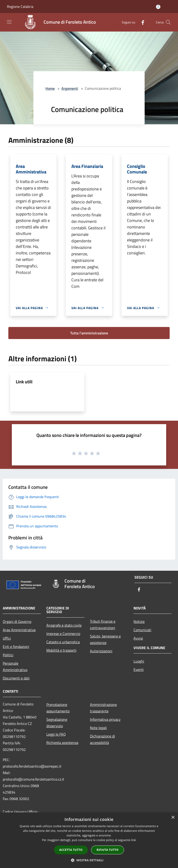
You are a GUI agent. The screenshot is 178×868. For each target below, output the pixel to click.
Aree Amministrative (19, 630)
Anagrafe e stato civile (64, 625)
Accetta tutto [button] (71, 850)
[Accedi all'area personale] (158, 7)
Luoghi (139, 661)
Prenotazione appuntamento (58, 708)
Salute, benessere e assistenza (105, 639)
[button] (89, 860)
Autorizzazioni (101, 651)
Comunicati (142, 630)
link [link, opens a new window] (134, 840)
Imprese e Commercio (63, 634)
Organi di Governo (17, 621)
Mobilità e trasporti (61, 650)
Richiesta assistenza (62, 743)
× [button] (173, 818)
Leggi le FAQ (56, 734)
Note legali (98, 728)
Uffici (7, 638)
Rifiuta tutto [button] (108, 850)
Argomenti (70, 88)
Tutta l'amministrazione (89, 333)
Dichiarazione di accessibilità (102, 739)
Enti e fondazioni (16, 647)
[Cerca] (168, 22)
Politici (8, 655)
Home (50, 88)
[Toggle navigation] (9, 22)
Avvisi (138, 638)
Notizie (139, 621)
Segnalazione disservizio (57, 723)
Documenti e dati (16, 678)
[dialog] (89, 840)
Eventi (139, 669)
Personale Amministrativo (15, 666)
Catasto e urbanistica (63, 642)
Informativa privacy (105, 719)
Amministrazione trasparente (103, 708)
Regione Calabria (20, 6)
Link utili (24, 382)
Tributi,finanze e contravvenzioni (103, 625)
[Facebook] (141, 22)
